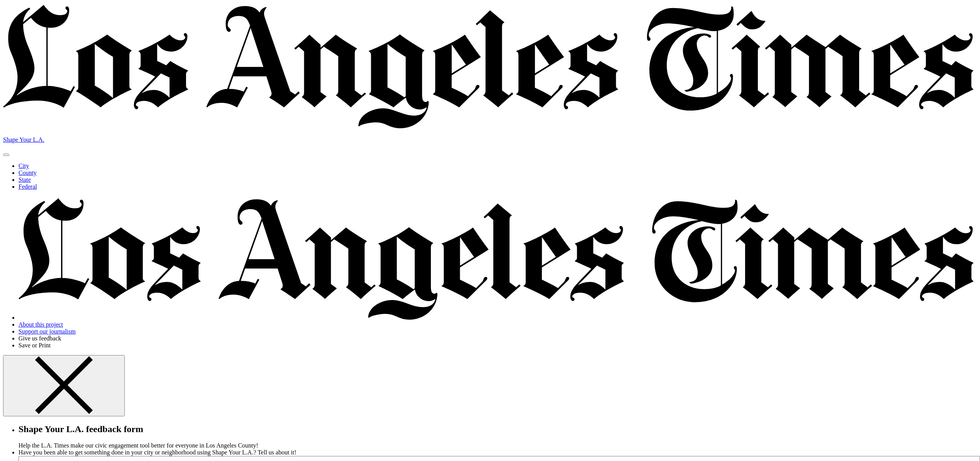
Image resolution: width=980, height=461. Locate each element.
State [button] (25, 180)
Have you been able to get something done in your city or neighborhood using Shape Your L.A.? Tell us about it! (157, 452)
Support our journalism (47, 331)
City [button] (24, 166)
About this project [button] (41, 324)
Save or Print (35, 345)
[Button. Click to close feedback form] (64, 386)
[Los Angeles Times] (490, 127)
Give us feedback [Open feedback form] (40, 338)
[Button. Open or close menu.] (6, 155)
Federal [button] (28, 187)
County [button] (28, 173)
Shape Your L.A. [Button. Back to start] (24, 140)
